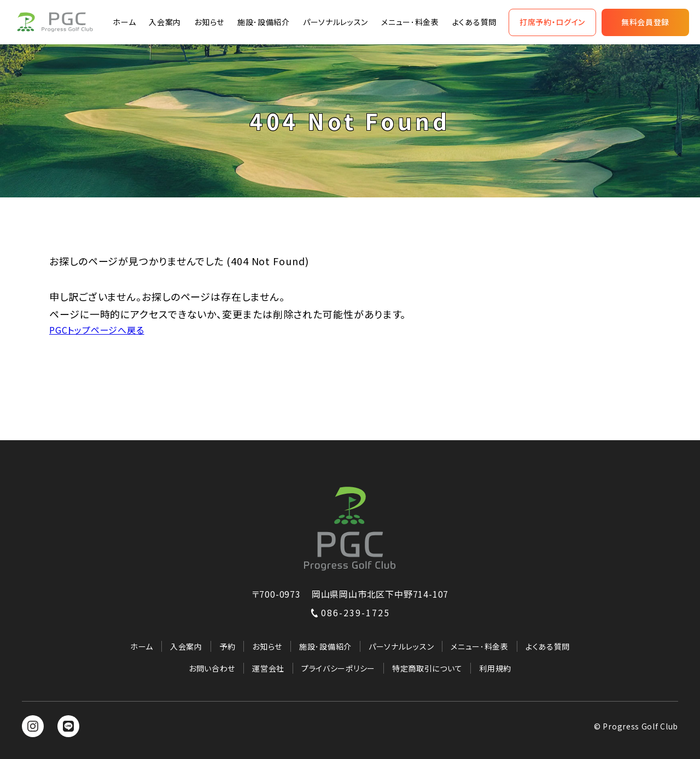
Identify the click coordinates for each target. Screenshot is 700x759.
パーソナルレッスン (336, 22)
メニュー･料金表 (410, 22)
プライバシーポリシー (338, 668)
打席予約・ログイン (552, 22)
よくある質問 (474, 22)
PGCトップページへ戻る (97, 330)
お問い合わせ (212, 668)
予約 (227, 646)
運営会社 (268, 668)
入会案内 (165, 22)
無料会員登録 (645, 22)
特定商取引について (427, 668)
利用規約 (495, 668)
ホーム (124, 22)
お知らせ (209, 22)
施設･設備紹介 (264, 22)
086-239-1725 (350, 612)
